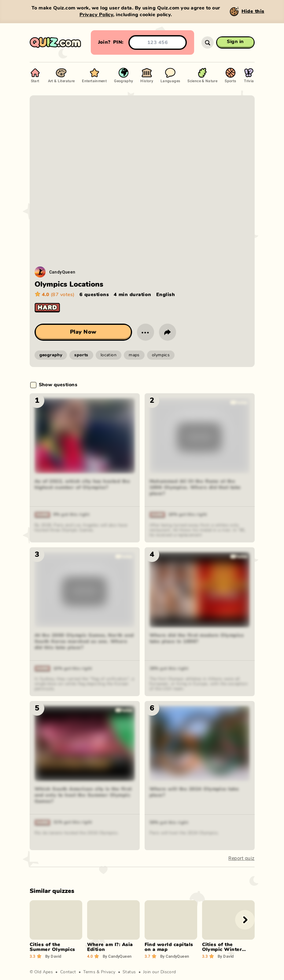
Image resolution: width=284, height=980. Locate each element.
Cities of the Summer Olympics (52, 947)
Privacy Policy (96, 15)
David (53, 956)
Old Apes (44, 972)
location (109, 355)
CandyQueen (62, 272)
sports (81, 355)
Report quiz (241, 858)
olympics (161, 355)
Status (129, 972)
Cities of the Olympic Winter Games (222, 949)
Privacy (108, 972)
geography (51, 355)
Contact (68, 972)
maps (134, 355)
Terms (89, 972)
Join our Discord (160, 972)
